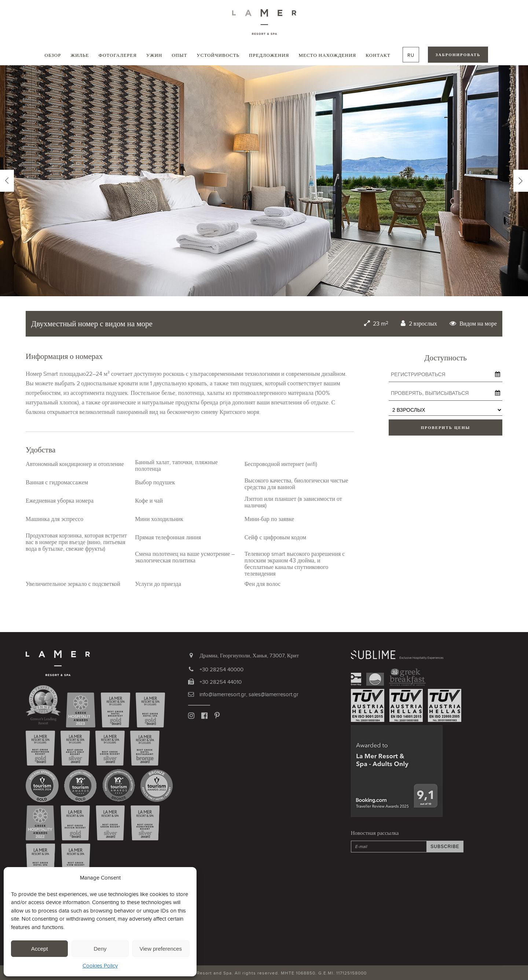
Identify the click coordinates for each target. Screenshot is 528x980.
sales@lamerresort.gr (274, 694)
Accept (40, 949)
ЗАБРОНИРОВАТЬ (458, 55)
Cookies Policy (100, 966)
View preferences (161, 949)
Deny (100, 949)
